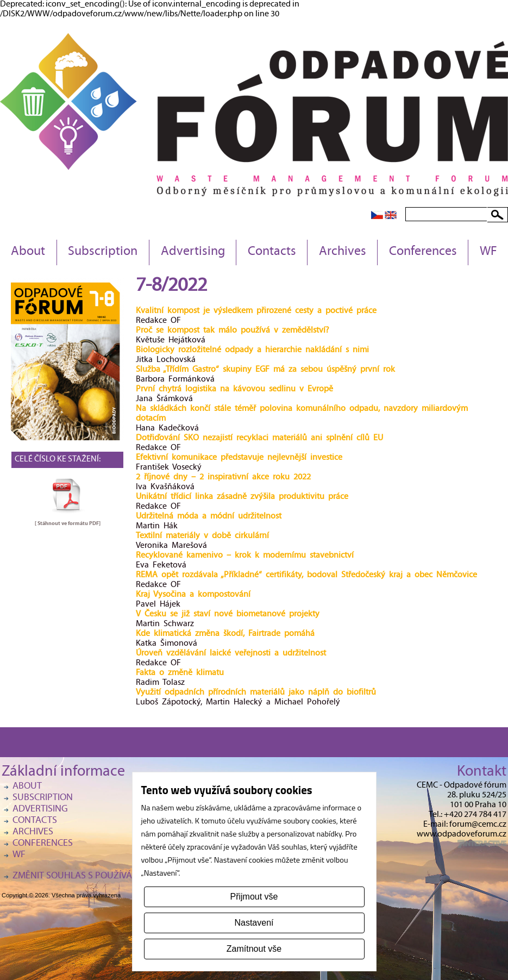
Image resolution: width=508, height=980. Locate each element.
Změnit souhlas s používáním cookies (99, 876)
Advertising (193, 252)
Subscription (103, 252)
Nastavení (254, 923)
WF (488, 252)
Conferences (423, 252)
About (28, 252)
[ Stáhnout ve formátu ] (68, 523)
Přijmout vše (254, 897)
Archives (343, 252)
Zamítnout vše (254, 949)
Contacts (272, 252)
